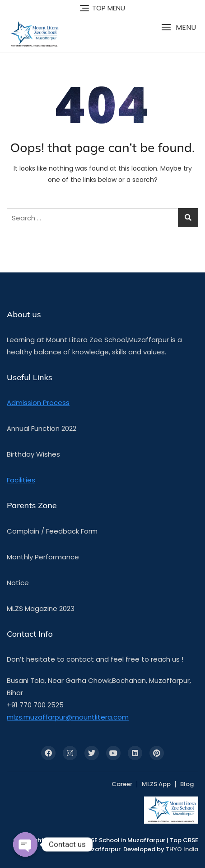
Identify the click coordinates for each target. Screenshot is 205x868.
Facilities (21, 480)
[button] (179, 27)
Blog (187, 784)
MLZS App (156, 784)
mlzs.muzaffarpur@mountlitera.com (68, 717)
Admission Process (38, 403)
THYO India (182, 849)
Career (122, 784)
